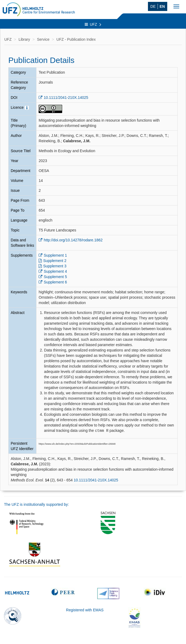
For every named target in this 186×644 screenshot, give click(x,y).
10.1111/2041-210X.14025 (66, 98)
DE (153, 6)
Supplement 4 (55, 271)
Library (24, 39)
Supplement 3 (55, 266)
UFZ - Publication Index (76, 39)
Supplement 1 (55, 255)
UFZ (93, 24)
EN (162, 6)
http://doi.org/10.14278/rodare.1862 (73, 240)
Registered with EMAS (85, 610)
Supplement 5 (55, 277)
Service (43, 39)
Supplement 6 (55, 282)
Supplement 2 (55, 261)
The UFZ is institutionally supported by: (36, 504)
